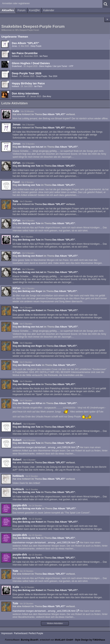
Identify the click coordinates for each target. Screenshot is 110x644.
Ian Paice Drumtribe (25, 53)
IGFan (16, 163)
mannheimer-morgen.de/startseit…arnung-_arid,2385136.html (44, 447)
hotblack (15, 56)
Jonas (14, 46)
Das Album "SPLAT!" (25, 43)
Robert (15, 76)
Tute (15, 201)
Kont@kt (34, 10)
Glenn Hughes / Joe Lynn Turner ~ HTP (56, 66)
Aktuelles (8, 10)
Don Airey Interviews (25, 93)
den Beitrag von (30, 147)
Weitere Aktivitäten (55, 623)
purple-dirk (20, 505)
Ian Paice (44, 56)
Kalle (16, 111)
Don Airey (47, 96)
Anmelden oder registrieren (16, 3)
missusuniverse (18, 96)
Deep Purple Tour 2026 (27, 73)
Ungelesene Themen (15, 37)
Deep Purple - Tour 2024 (47, 76)
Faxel (16, 182)
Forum (22, 10)
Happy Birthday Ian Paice (28, 83)
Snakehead (17, 66)
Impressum (7, 633)
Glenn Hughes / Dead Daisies (31, 63)
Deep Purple (36, 46)
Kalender (49, 10)
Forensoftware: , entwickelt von (39, 640)
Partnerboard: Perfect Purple (29, 633)
